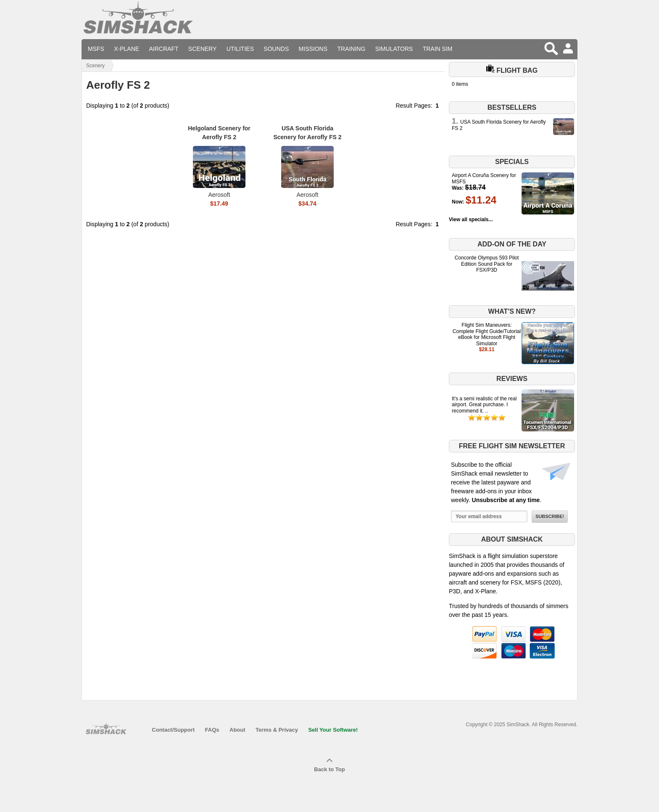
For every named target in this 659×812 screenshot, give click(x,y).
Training (351, 49)
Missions (313, 49)
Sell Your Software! (333, 730)
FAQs (212, 730)
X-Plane (127, 49)
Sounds (276, 49)
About (237, 730)
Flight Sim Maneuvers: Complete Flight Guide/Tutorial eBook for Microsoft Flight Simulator (487, 334)
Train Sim (438, 49)
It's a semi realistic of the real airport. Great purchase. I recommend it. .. (484, 405)
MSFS (96, 49)
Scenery (202, 49)
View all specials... (471, 220)
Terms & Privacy (277, 730)
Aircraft (164, 49)
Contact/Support (173, 730)
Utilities (240, 49)
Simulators (394, 49)
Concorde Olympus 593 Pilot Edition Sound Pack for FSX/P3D (487, 264)
